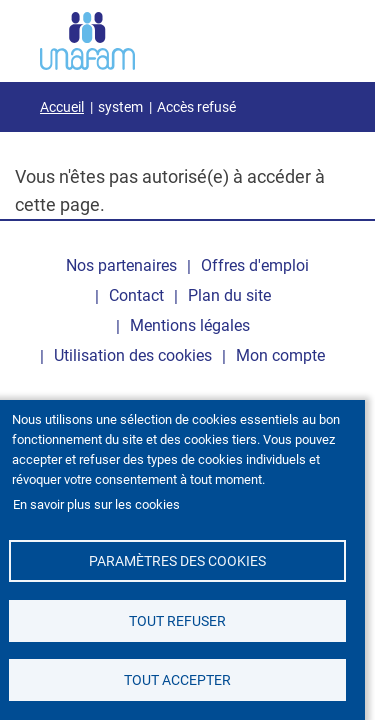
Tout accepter (177, 680)
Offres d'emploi (255, 265)
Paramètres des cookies (177, 561)
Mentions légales (190, 325)
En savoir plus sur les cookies (96, 504)
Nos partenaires (121, 265)
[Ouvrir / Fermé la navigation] (310, 37)
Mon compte (280, 355)
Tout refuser (177, 621)
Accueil (62, 107)
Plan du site (229, 295)
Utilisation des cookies (133, 355)
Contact (136, 295)
